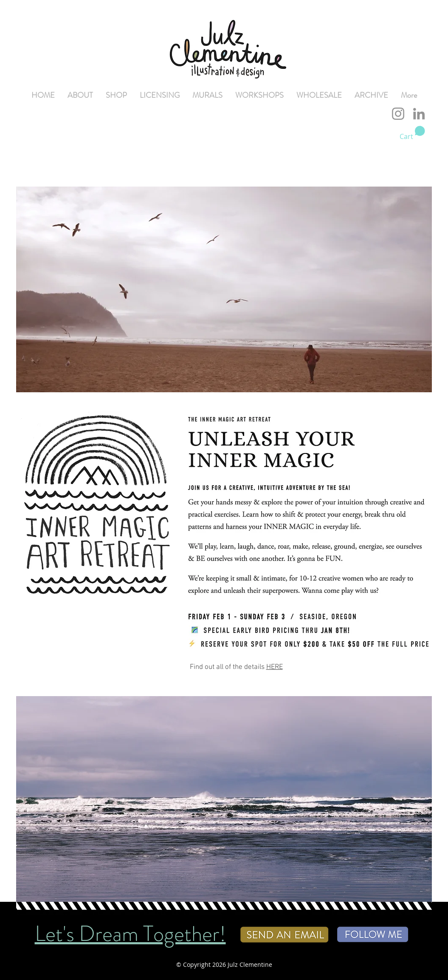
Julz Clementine (250, 964)
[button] (412, 133)
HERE (275, 667)
